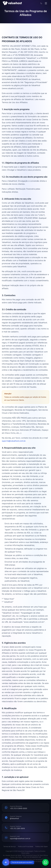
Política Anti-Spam (42, 846)
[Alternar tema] (41, 3)
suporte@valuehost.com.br (14, 441)
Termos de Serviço (10, 846)
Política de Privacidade (26, 846)
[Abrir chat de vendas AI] (6, 862)
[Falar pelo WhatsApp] (45, 862)
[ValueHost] (12, 3)
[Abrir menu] (46, 3)
